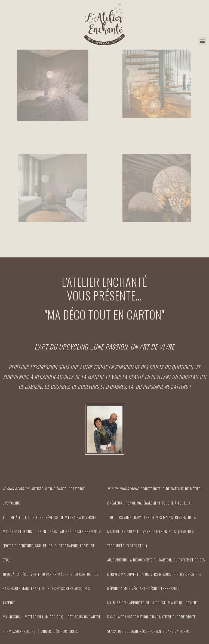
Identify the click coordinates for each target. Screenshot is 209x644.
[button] (202, 41)
